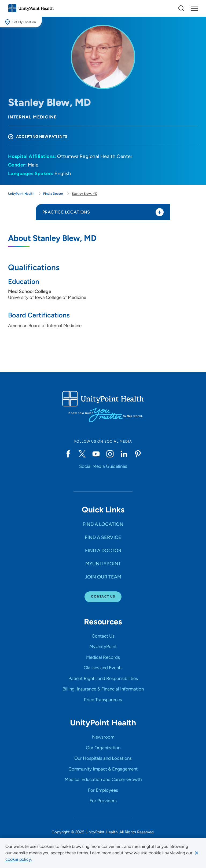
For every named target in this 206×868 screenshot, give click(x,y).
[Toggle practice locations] (160, 212)
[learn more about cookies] (19, 859)
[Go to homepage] (31, 8)
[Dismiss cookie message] (197, 853)
